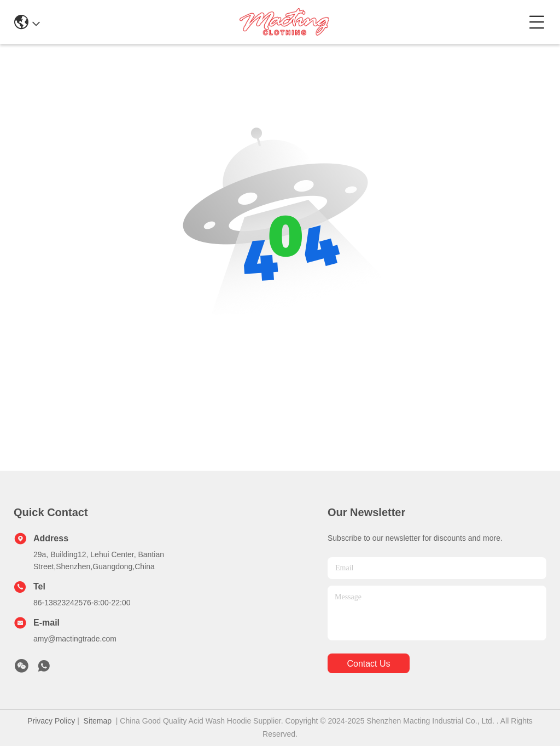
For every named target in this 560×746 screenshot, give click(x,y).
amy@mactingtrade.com (75, 639)
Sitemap (98, 721)
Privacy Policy (51, 721)
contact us (368, 664)
